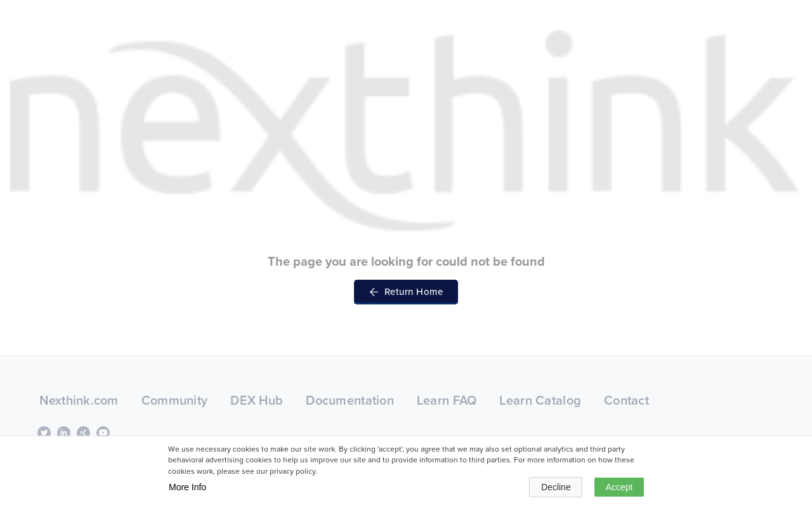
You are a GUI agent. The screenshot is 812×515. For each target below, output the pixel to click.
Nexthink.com (79, 400)
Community (175, 400)
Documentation (350, 400)
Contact (626, 400)
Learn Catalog (540, 400)
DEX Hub (257, 400)
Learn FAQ (447, 400)
